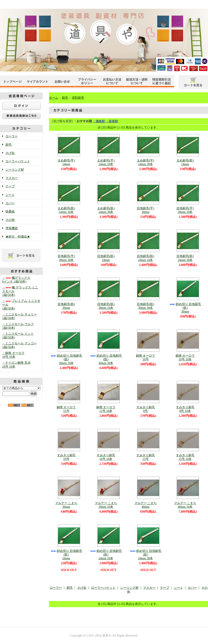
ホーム (54, 98)
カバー (10, 203)
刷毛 (9, 145)
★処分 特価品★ (18, 237)
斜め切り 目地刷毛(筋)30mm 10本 (66, 359)
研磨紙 (10, 212)
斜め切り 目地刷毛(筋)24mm (66, 555)
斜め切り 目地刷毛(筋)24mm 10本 (106, 555)
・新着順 (112, 121)
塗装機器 (12, 228)
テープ (10, 186)
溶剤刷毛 (78, 98)
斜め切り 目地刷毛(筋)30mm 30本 (106, 359)
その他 (10, 220)
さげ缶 (10, 153)
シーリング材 (15, 170)
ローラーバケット (18, 161)
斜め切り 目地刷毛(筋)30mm (185, 308)
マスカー (12, 178)
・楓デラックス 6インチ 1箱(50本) (16, 280)
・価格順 (99, 121)
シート (10, 195)
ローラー (12, 136)
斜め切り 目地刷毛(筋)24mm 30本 (146, 555)
